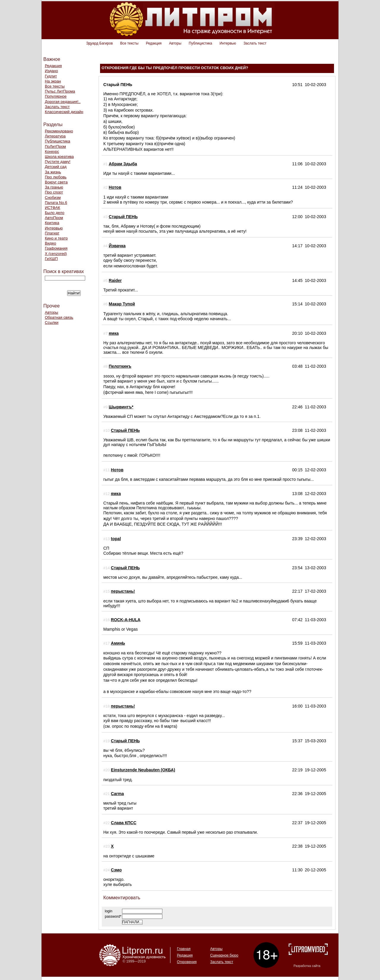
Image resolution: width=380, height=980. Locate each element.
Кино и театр (56, 238)
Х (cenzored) (56, 254)
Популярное (56, 96)
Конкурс (52, 152)
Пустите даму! (58, 162)
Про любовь (56, 177)
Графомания (56, 248)
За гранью (54, 187)
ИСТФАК (53, 208)
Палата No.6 (56, 203)
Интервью (228, 43)
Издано (51, 71)
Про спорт (54, 192)
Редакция (154, 43)
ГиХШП (51, 259)
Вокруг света (56, 182)
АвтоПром (54, 218)
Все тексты (129, 43)
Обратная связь (59, 317)
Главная (184, 949)
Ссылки (52, 322)
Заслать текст (255, 43)
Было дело (55, 213)
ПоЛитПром (55, 146)
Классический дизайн (64, 112)
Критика (52, 223)
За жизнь (53, 172)
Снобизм (53, 198)
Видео (50, 243)
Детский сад (56, 167)
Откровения (187, 962)
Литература (55, 136)
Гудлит (51, 76)
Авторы (175, 43)
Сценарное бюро (224, 955)
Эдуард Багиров (99, 43)
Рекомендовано (59, 131)
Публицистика (201, 43)
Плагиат (52, 233)
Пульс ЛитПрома (60, 91)
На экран (53, 81)
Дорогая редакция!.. (63, 102)
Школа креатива (59, 157)
